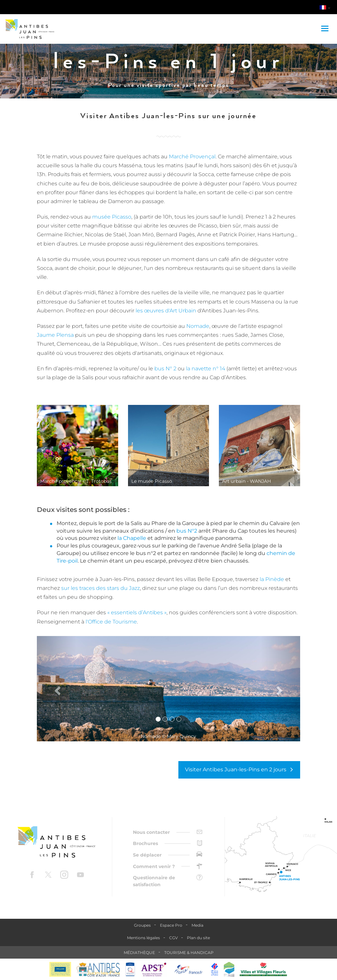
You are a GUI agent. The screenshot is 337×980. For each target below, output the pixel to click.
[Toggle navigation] (326, 29)
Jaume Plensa (55, 335)
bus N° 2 (165, 369)
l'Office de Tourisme (111, 622)
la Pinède (272, 579)
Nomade (198, 326)
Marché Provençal (192, 157)
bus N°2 (187, 531)
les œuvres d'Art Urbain (166, 311)
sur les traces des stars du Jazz (101, 588)
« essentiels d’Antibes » (137, 612)
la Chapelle (132, 538)
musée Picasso (111, 217)
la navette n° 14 (206, 369)
